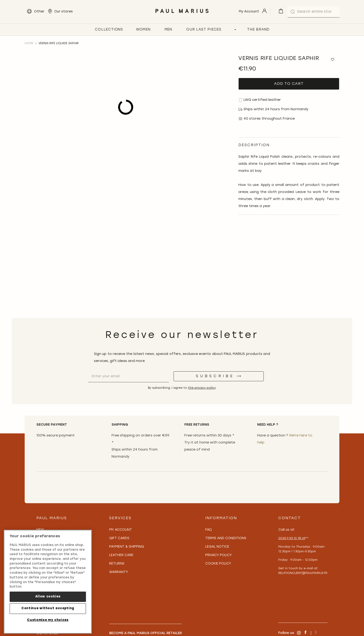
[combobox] (314, 12)
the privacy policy (202, 388)
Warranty (119, 572)
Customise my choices (48, 620)
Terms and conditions (226, 538)
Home (29, 43)
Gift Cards (119, 538)
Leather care (121, 555)
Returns (117, 564)
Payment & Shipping (127, 547)
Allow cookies (48, 597)
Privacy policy (219, 555)
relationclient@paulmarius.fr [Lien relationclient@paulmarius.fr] (303, 573)
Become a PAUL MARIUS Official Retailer (145, 633)
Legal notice (217, 547)
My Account (121, 530)
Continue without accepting (48, 608)
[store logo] (182, 14)
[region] (48, 582)
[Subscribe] (219, 376)
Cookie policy (218, 564)
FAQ (209, 530)
